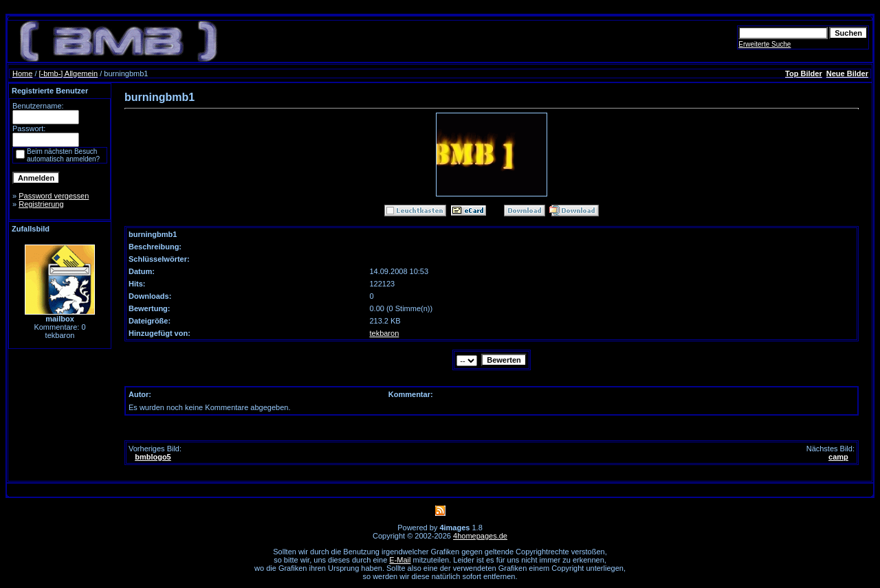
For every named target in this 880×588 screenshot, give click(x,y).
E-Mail (400, 560)
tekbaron (384, 333)
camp (838, 457)
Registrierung (41, 204)
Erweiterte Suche (764, 44)
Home (22, 73)
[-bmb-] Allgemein (69, 73)
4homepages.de (480, 536)
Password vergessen (54, 196)
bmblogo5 (153, 457)
